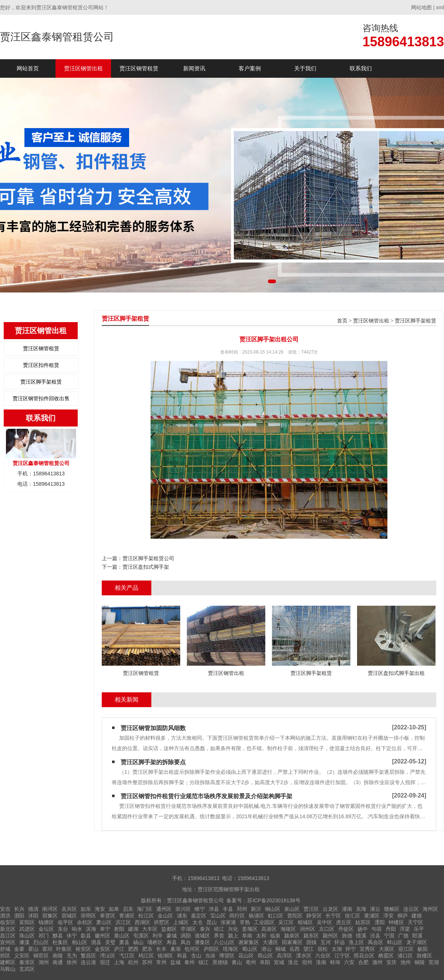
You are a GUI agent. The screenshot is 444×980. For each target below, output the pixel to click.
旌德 (347, 936)
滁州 (377, 962)
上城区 (181, 922)
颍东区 (311, 936)
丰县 (228, 909)
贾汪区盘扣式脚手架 (146, 567)
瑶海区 (231, 949)
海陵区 (288, 929)
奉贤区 (108, 916)
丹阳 (391, 929)
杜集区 (60, 942)
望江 (309, 949)
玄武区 (27, 969)
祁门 (44, 936)
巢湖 (175, 949)
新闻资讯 (194, 68)
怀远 (340, 942)
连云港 (88, 962)
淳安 (388, 916)
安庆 (391, 962)
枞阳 (423, 949)
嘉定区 (199, 916)
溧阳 (380, 922)
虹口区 (276, 916)
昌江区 (8, 936)
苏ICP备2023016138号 (274, 900)
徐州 (72, 962)
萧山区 (104, 922)
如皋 (114, 909)
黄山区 (122, 936)
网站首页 (28, 68)
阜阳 (265, 962)
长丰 (161, 949)
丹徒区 (346, 929)
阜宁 (105, 929)
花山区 (246, 956)
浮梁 (405, 929)
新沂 (256, 909)
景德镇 (220, 962)
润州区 (307, 929)
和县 (182, 956)
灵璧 (110, 942)
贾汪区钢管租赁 (139, 68)
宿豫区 (50, 916)
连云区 (411, 909)
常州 (161, 962)
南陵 (58, 956)
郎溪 (417, 936)
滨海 (91, 929)
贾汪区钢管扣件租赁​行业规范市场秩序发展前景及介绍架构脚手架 (206, 796)
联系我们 (361, 68)
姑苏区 (363, 922)
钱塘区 (46, 922)
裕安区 (83, 949)
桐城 (280, 949)
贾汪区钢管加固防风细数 (153, 728)
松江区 (146, 916)
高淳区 (285, 956)
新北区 (8, 929)
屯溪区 (141, 936)
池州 (406, 962)
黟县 (58, 936)
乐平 (419, 929)
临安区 (8, 922)
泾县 (375, 936)
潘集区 (202, 942)
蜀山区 (250, 949)
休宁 (72, 936)
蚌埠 (335, 962)
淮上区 (356, 942)
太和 (261, 936)
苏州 (147, 962)
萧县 (124, 942)
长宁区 (333, 916)
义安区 (22, 956)
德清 (33, 909)
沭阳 (33, 916)
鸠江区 (146, 956)
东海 (361, 909)
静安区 (314, 916)
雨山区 (265, 956)
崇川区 (183, 909)
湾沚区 (108, 956)
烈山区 (41, 942)
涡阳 (186, 936)
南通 (58, 962)
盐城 (175, 962)
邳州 (242, 909)
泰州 (189, 962)
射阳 (119, 929)
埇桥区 (155, 942)
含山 (196, 956)
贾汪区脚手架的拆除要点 (153, 762)
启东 (128, 909)
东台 (63, 929)
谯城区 (202, 936)
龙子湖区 (417, 942)
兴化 (233, 929)
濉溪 (24, 942)
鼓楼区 (424, 956)
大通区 (270, 942)
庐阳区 (211, 949)
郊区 (5, 956)
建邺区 (8, 962)
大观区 (387, 949)
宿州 (307, 962)
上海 (119, 962)
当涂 (210, 956)
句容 (377, 929)
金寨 (19, 949)
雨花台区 (364, 956)
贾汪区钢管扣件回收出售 (41, 398)
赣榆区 (392, 909)
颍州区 (330, 936)
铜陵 (420, 962)
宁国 (389, 936)
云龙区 (330, 909)
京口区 (327, 929)
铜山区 (273, 909)
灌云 (375, 909)
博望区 (227, 956)
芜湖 (434, 962)
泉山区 (292, 909)
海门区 (145, 909)
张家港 (228, 922)
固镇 (312, 942)
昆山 (212, 922)
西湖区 (142, 922)
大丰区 (150, 929)
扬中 (363, 929)
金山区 (165, 916)
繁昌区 (88, 956)
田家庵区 (292, 942)
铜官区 (41, 956)
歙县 (86, 936)
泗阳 (19, 916)
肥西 (133, 949)
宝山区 (218, 916)
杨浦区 (256, 916)
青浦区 (127, 916)
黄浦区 (372, 916)
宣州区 (8, 942)
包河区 (192, 949)
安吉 (5, 909)
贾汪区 (311, 909)
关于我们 (305, 68)
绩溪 (361, 936)
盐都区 (169, 929)
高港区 (269, 929)
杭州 (133, 962)
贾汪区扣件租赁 (41, 365)
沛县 (214, 909)
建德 (417, 916)
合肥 (363, 962)
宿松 (323, 949)
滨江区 (123, 922)
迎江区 (406, 949)
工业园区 (264, 922)
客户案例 (250, 68)
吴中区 (324, 922)
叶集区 (64, 949)
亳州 (251, 962)
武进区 (27, 929)
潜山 (266, 949)
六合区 (323, 956)
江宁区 (342, 956)
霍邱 (47, 949)
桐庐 (403, 916)
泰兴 (205, 929)
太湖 (337, 949)
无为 (72, 956)
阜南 (247, 936)
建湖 (133, 929)
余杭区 (85, 922)
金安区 (102, 949)
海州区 (430, 909)
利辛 (158, 936)
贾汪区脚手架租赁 (41, 382)
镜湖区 (165, 956)
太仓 (198, 922)
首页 (342, 321)
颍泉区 (292, 936)
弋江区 (127, 956)
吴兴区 (69, 909)
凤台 (186, 942)
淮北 (293, 962)
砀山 (138, 942)
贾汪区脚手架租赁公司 (148, 558)
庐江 (119, 949)
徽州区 (102, 936)
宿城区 (69, 916)
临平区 (65, 922)
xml (440, 7)
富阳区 (27, 922)
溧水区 (304, 956)
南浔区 (50, 909)
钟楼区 (396, 922)
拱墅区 (162, 922)
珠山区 (27, 936)
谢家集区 (249, 942)
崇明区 (88, 916)
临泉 (275, 936)
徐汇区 (353, 916)
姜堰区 (250, 929)
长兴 (19, 909)
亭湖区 (188, 929)
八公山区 (224, 942)
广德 (403, 936)
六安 (349, 962)
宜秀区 (367, 949)
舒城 (5, 949)
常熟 (245, 922)
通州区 (164, 909)
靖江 (219, 929)
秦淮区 (27, 962)
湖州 (44, 962)
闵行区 (237, 916)
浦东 (182, 916)
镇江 (203, 962)
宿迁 (105, 962)
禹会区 (376, 942)
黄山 (237, 962)
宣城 (279, 962)
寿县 (172, 942)
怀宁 (351, 949)
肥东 (147, 949)
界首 (219, 936)
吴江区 (286, 922)
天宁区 (416, 922)
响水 (77, 929)
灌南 (347, 909)
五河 (326, 942)
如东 (86, 909)
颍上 (233, 936)
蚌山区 (395, 942)
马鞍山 (8, 969)
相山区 (80, 942)
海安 (100, 909)
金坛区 (46, 929)
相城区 (305, 922)
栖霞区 (386, 956)
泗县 (96, 942)
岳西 (295, 949)
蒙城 (172, 936)
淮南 (321, 962)
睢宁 (200, 909)
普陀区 (295, 916)
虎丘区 (344, 922)
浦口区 (405, 956)
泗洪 (5, 916)
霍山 (33, 949)
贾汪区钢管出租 (83, 68)
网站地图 (421, 7)
